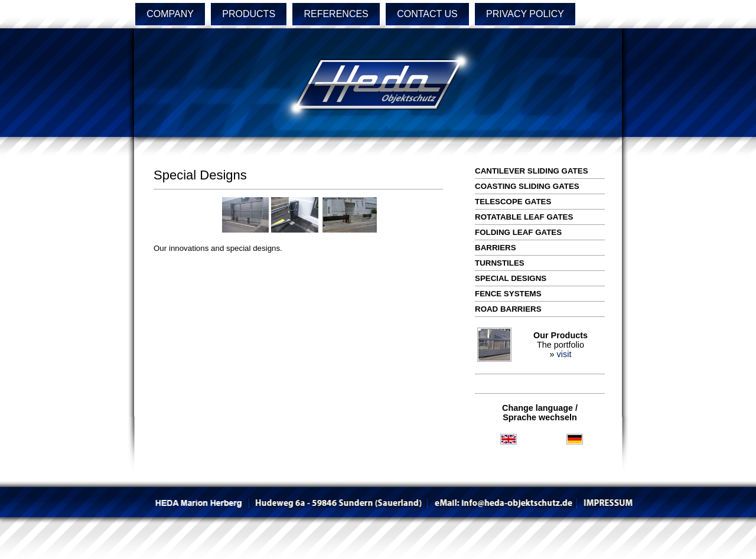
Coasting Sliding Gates (527, 186)
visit (564, 354)
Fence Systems (508, 294)
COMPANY (170, 14)
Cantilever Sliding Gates (532, 171)
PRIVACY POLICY (525, 14)
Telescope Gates (513, 202)
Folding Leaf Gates (518, 232)
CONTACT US (427, 14)
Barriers (496, 248)
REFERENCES (336, 14)
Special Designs (511, 278)
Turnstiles (500, 263)
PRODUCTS (249, 14)
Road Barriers (508, 309)
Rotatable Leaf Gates (524, 217)
